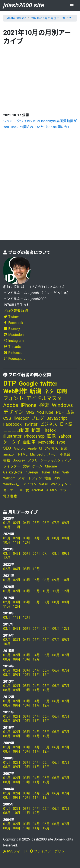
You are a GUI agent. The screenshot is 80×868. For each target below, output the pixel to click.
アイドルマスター (47, 398)
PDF (60, 412)
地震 (48, 478)
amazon (9, 454)
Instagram (13, 341)
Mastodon (13, 335)
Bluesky (12, 329)
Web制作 (15, 391)
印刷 (62, 392)
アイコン (30, 484)
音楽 (64, 448)
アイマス (51, 448)
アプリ (33, 460)
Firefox (49, 430)
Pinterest (12, 353)
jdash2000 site (24, 5)
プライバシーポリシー (49, 851)
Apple (32, 448)
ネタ (49, 392)
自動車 (29, 442)
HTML (23, 454)
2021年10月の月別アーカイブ (51, 18)
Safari (44, 484)
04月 (26, 523)
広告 (71, 412)
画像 (51, 436)
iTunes (46, 472)
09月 (66, 523)
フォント (13, 398)
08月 (56, 538)
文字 (26, 466)
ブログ (38, 418)
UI (41, 448)
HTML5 (51, 490)
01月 (7, 523)
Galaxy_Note (13, 472)
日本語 (66, 424)
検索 (44, 405)
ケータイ (12, 442)
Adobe (11, 405)
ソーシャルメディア (56, 460)
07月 (56, 523)
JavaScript (57, 418)
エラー (65, 490)
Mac (56, 472)
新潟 (35, 391)
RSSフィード (15, 851)
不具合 (65, 454)
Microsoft (37, 454)
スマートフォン (30, 478)
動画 (36, 430)
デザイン (13, 412)
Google (28, 384)
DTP (10, 383)
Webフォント (61, 484)
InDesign (31, 472)
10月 (7, 527)
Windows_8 (12, 484)
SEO (7, 448)
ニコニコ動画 (16, 430)
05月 (36, 523)
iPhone (29, 405)
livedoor (21, 418)
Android (20, 448)
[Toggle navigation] (72, 6)
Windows (62, 405)
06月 (46, 523)
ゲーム (37, 466)
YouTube (45, 412)
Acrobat (37, 490)
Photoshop (34, 436)
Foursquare (14, 359)
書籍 (7, 460)
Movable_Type (52, 442)
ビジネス (49, 424)
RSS (57, 478)
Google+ (19, 460)
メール (52, 454)
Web (66, 472)
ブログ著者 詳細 (16, 311)
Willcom (9, 478)
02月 (17, 523)
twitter (49, 384)
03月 (26, 538)
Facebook (13, 323)
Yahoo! (65, 436)
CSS (7, 418)
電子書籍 (10, 496)
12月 (26, 542)
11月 (17, 527)
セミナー (10, 490)
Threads (12, 347)
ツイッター (12, 466)
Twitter (11, 317)
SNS (30, 412)
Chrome (51, 466)
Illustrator (12, 436)
